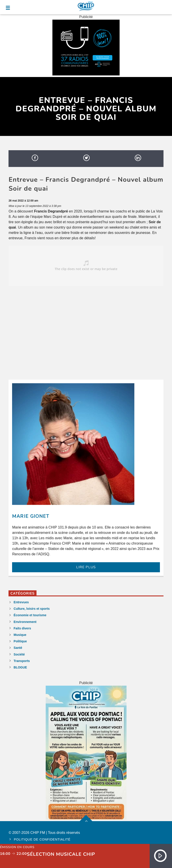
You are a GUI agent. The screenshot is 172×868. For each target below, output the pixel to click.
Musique (20, 635)
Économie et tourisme (30, 615)
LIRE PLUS (86, 567)
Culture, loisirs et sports (32, 609)
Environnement (25, 622)
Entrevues (21, 602)
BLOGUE (20, 667)
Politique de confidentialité (42, 839)
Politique (20, 641)
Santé (18, 648)
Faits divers (22, 628)
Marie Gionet (31, 516)
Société (19, 654)
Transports (22, 661)
